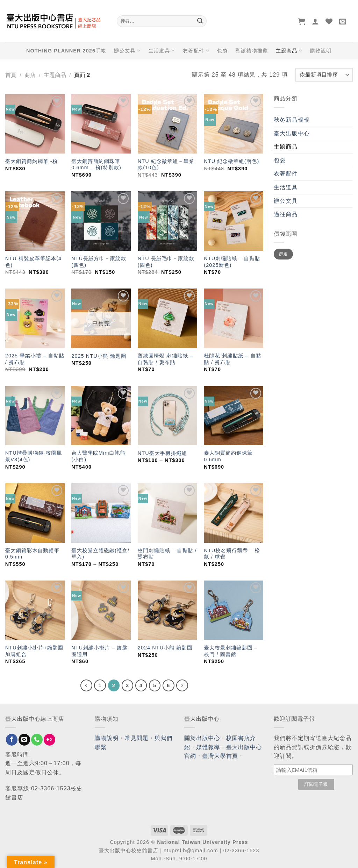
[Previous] (86, 685)
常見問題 (137, 738)
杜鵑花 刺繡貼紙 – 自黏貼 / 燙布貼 (232, 359)
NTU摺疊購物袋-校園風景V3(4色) (34, 456)
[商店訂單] (324, 75)
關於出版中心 (202, 738)
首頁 (11, 75)
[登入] (316, 21)
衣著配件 (196, 51)
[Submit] (200, 21)
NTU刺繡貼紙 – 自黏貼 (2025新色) (232, 262)
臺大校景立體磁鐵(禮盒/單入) (100, 554)
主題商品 (289, 51)
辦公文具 (127, 51)
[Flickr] (49, 740)
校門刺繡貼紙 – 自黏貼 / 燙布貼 (167, 554)
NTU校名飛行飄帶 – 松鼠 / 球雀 (232, 554)
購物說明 (321, 51)
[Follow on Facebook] (12, 740)
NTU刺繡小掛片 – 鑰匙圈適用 (99, 651)
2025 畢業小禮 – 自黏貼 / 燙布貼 (35, 359)
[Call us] (37, 740)
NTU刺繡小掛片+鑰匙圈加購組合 (34, 651)
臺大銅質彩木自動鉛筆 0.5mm (32, 554)
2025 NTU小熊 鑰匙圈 (99, 356)
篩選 (283, 254)
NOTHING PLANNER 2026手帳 (66, 51)
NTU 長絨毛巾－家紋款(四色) (166, 262)
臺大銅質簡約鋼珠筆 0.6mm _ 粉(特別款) (96, 165)
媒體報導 (208, 747)
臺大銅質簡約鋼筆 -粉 (31, 161)
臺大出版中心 (292, 133)
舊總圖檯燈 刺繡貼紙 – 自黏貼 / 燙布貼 (166, 359)
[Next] (182, 685)
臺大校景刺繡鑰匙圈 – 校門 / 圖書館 (231, 651)
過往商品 (286, 214)
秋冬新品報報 (292, 120)
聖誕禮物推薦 (252, 51)
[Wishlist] (329, 21)
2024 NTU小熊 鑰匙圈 (165, 648)
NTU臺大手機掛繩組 (162, 453)
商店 (30, 75)
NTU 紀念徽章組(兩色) (231, 161)
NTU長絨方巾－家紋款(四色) (99, 262)
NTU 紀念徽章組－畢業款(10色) (166, 165)
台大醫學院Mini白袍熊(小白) (98, 456)
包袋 (223, 51)
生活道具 (162, 51)
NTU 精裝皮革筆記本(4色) (33, 262)
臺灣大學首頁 (220, 756)
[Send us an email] (24, 740)
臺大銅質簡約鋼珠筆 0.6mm (228, 456)
